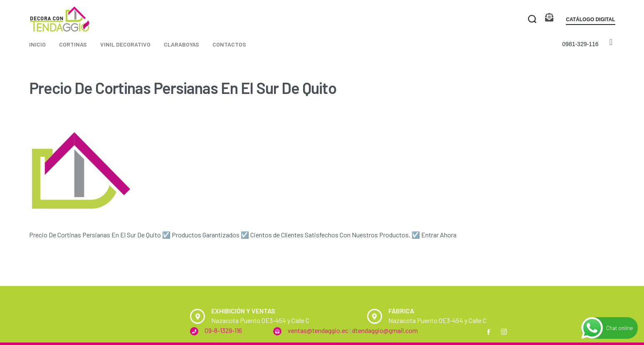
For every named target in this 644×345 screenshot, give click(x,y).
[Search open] (532, 19)
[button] (590, 21)
